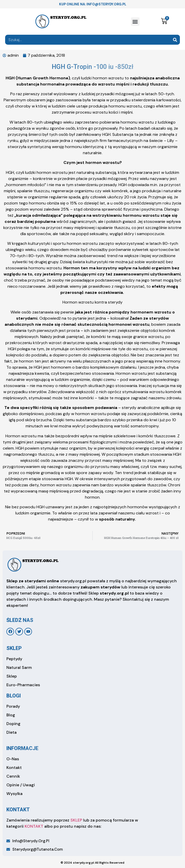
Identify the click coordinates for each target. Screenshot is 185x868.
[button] (135, 22)
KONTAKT (34, 826)
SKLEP (76, 820)
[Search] (175, 40)
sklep (14, 648)
